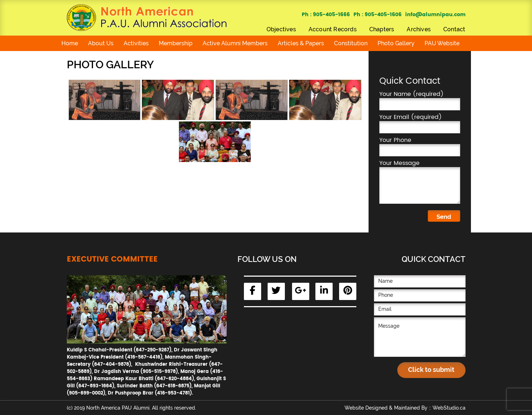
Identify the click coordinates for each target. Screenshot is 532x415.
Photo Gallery (396, 43)
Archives (419, 29)
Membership (176, 43)
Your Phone (420, 146)
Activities (136, 43)
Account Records (333, 29)
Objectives (281, 29)
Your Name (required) (420, 100)
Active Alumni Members (235, 43)
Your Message (420, 181)
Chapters (382, 29)
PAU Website (442, 43)
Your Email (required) (420, 123)
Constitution (351, 43)
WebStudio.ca (449, 408)
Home (70, 43)
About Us (101, 43)
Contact (454, 29)
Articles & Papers (301, 43)
